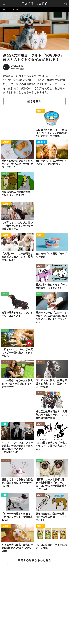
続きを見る (34, 101)
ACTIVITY (40, 111)
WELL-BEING (41, 142)
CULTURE (40, 266)
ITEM (5, 424)
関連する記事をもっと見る (34, 560)
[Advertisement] (34, 604)
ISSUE (5, 173)
